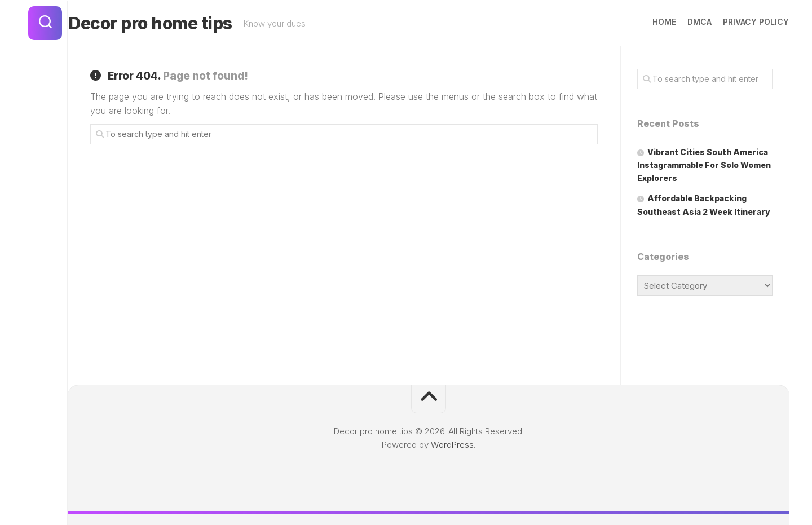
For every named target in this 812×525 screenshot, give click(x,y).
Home (642, 22)
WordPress (452, 445)
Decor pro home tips (172, 23)
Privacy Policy (734, 22)
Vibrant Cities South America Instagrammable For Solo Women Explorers (704, 165)
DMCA (678, 22)
